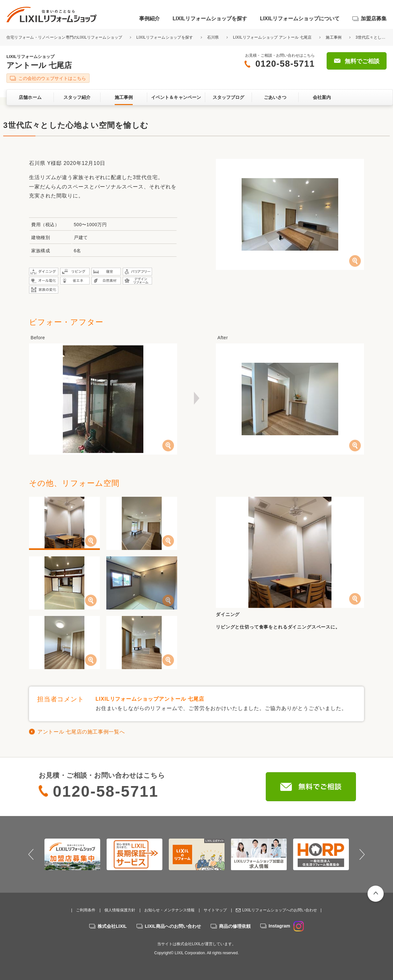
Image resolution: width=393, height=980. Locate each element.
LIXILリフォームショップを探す (210, 19)
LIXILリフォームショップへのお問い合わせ (280, 910)
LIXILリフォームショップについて (300, 19)
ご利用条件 (86, 910)
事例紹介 (149, 19)
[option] (72, 854)
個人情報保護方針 (120, 910)
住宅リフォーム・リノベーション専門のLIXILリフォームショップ (65, 37)
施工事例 (334, 37)
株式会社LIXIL (112, 926)
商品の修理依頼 (235, 926)
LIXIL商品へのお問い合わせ (173, 926)
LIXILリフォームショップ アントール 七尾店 (272, 37)
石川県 (213, 37)
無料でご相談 (362, 61)
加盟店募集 (374, 19)
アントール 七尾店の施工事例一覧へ (81, 732)
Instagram (286, 926)
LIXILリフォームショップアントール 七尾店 (150, 699)
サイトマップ (215, 910)
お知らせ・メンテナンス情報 (169, 910)
